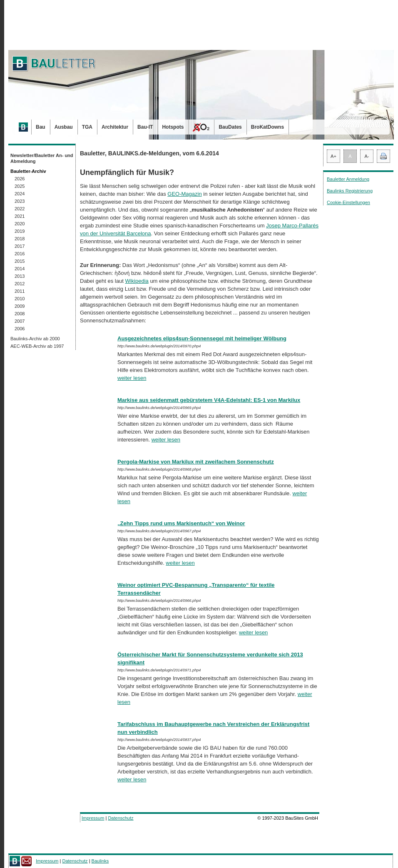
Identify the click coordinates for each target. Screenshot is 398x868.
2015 (20, 261)
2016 (20, 254)
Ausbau (64, 127)
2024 (20, 194)
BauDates (230, 127)
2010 (20, 299)
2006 (20, 329)
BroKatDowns (267, 127)
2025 (20, 186)
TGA (87, 127)
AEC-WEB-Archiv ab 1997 (37, 346)
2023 (20, 201)
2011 (20, 291)
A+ (333, 156)
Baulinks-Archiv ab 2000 (35, 339)
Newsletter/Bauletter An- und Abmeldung (42, 158)
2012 (20, 284)
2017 (20, 246)
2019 (20, 231)
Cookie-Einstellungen (348, 202)
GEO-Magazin (184, 194)
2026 (20, 179)
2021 (20, 216)
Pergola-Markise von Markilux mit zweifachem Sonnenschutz (196, 462)
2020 (20, 224)
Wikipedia (137, 281)
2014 (20, 269)
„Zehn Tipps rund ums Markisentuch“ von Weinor (181, 523)
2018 (20, 239)
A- (367, 156)
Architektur (115, 127)
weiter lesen (132, 378)
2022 (20, 209)
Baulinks (100, 861)
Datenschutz (121, 818)
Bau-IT (145, 127)
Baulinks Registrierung (350, 191)
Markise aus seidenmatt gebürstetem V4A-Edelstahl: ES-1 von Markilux (209, 400)
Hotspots (173, 127)
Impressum (93, 818)
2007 (20, 321)
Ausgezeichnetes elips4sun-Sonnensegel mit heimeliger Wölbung (202, 338)
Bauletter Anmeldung (348, 179)
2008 (20, 314)
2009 (20, 306)
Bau (41, 127)
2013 (20, 276)
